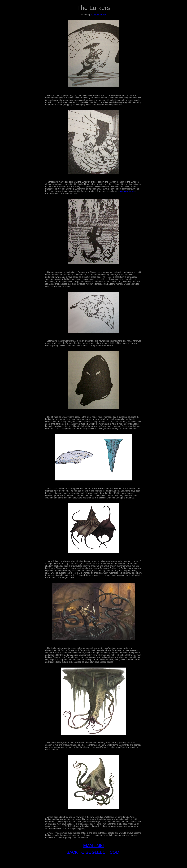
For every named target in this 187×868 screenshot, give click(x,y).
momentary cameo (126, 191)
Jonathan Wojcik (98, 14)
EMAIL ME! (93, 845)
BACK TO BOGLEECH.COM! (93, 852)
